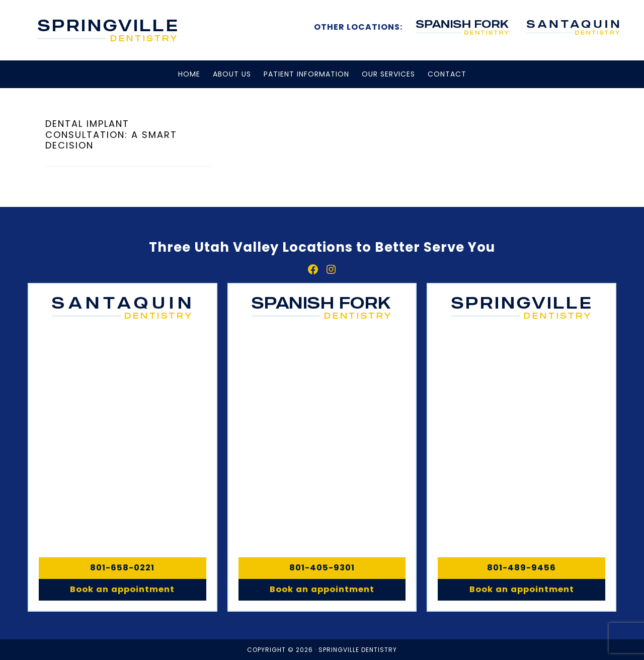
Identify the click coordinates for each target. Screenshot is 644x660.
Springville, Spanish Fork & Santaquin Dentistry (108, 30)
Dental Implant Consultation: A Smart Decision (111, 134)
